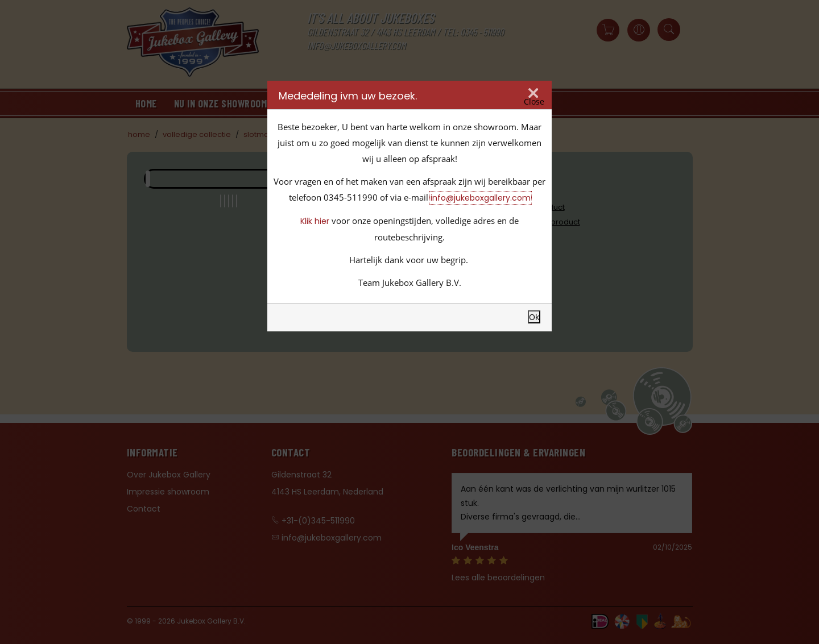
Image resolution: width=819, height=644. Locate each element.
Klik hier (315, 221)
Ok (534, 317)
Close (534, 102)
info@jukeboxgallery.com (481, 198)
